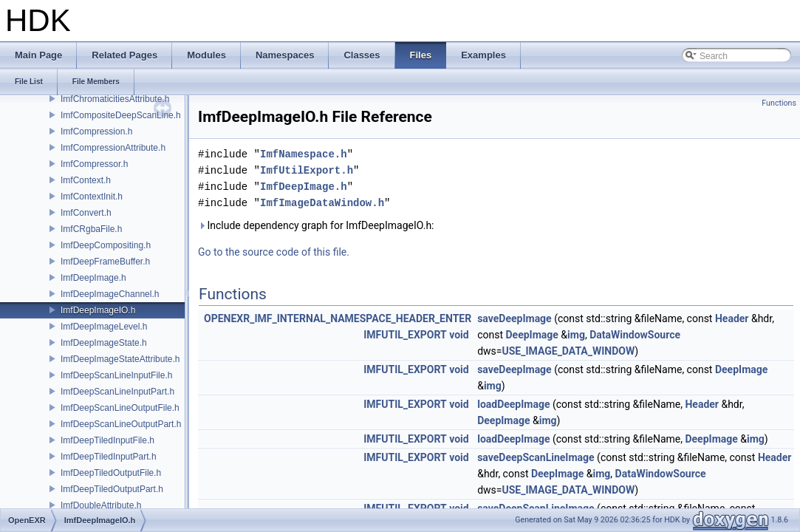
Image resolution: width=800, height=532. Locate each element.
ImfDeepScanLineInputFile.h (116, 375)
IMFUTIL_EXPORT (405, 335)
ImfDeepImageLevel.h (104, 327)
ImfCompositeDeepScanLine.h (121, 115)
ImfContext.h (86, 180)
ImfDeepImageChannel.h (110, 294)
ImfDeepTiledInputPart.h (109, 457)
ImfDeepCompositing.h (106, 245)
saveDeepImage (514, 318)
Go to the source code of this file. (274, 252)
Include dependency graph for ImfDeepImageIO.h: (316, 225)
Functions (779, 103)
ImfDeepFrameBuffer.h (105, 262)
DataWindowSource (635, 335)
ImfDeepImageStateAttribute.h (120, 359)
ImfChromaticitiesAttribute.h (115, 99)
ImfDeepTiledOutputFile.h (111, 473)
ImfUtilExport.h (307, 170)
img (576, 335)
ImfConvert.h (86, 213)
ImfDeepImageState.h (104, 343)
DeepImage (532, 335)
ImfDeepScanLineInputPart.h (117, 392)
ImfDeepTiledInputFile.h (107, 440)
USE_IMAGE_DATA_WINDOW (569, 351)
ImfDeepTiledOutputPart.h (112, 489)
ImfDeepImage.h (93, 278)
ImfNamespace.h (304, 154)
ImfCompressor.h (94, 164)
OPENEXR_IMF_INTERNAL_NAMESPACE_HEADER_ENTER (338, 318)
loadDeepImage (513, 404)
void (459, 335)
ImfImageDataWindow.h (322, 203)
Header (732, 318)
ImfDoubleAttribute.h (101, 505)
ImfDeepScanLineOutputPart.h (121, 424)
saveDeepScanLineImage (536, 457)
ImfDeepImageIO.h (98, 310)
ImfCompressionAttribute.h (113, 148)
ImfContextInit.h (92, 197)
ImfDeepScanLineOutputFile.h (120, 408)
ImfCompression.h (96, 132)
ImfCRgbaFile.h (91, 229)
